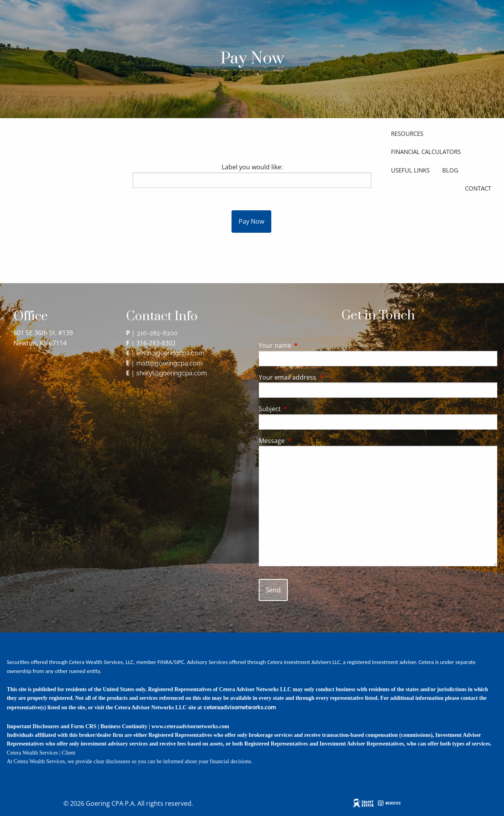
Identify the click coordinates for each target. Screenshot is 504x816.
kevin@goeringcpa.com (170, 353)
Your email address (319, 377)
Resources (407, 134)
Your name (307, 345)
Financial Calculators (426, 152)
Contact (478, 188)
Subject (301, 409)
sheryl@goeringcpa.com (172, 373)
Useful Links (410, 170)
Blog (450, 170)
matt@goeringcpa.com (170, 363)
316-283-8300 (157, 333)
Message (303, 441)
